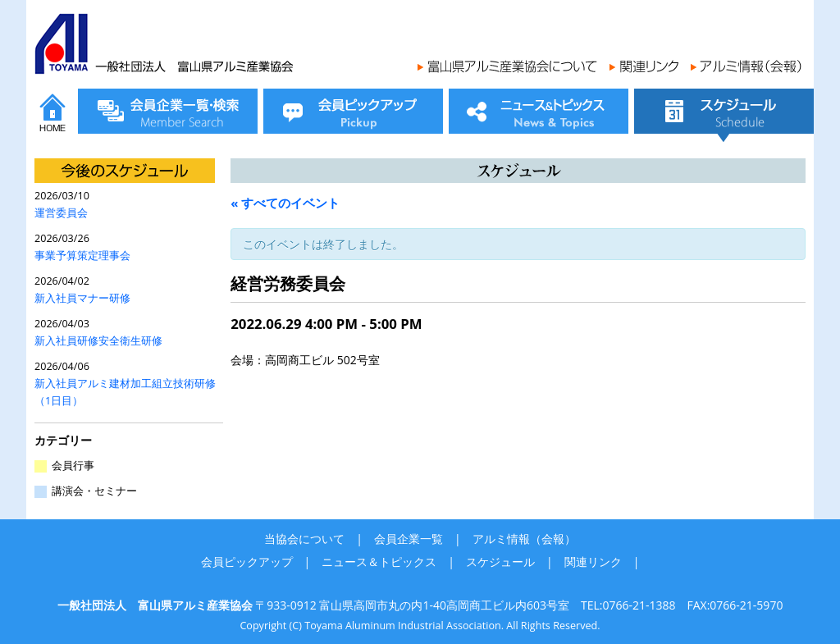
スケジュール (500, 562)
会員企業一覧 (409, 539)
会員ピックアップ (247, 562)
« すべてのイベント (285, 203)
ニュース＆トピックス (379, 562)
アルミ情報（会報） (524, 539)
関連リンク (593, 562)
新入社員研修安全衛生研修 (98, 341)
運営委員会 (61, 213)
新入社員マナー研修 (82, 298)
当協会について (304, 539)
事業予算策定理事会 (82, 256)
